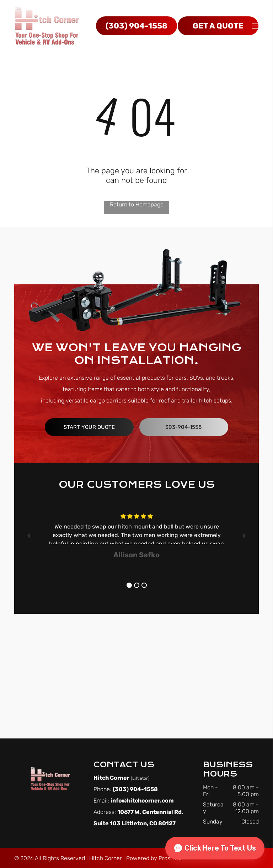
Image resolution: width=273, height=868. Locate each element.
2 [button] (137, 585)
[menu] (257, 26)
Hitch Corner (106, 858)
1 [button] (129, 585)
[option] (136, 536)
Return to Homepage (137, 204)
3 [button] (144, 585)
